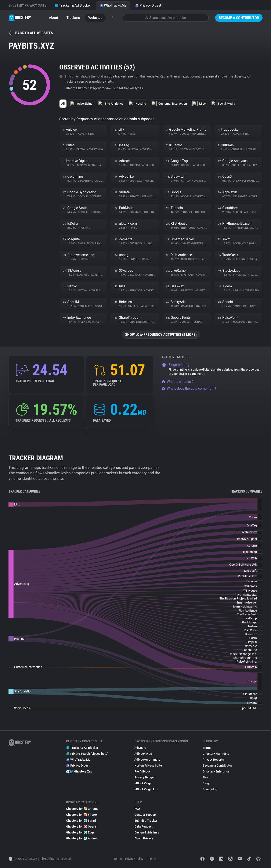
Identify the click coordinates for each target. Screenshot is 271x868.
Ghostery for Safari (81, 821)
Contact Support (145, 815)
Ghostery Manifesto (216, 754)
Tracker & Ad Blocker (73, 5)
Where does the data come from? (189, 388)
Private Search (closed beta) (87, 754)
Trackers (73, 18)
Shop (206, 777)
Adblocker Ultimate (147, 760)
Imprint (151, 859)
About (53, 18)
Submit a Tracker (146, 821)
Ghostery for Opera (81, 826)
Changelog (210, 789)
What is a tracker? (178, 382)
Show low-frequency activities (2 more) (161, 334)
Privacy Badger (145, 777)
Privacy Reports (213, 760)
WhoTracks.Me (113, 5)
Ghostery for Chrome (82, 809)
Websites (95, 18)
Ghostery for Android (82, 838)
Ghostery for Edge (80, 832)
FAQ (137, 809)
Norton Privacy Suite (148, 766)
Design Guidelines (147, 832)
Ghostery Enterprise (216, 771)
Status (207, 748)
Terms (118, 859)
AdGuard (140, 748)
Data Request (144, 826)
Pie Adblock (142, 771)
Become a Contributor (239, 18)
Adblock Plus (143, 754)
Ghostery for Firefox (82, 815)
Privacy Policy (134, 859)
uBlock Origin (143, 783)
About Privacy (144, 838)
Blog (206, 783)
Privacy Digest (148, 5)
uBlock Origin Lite (146, 789)
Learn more (197, 374)
